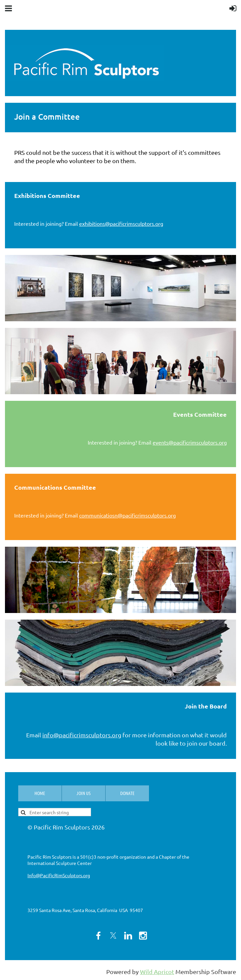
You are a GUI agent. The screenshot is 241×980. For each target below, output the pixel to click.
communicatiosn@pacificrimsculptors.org (127, 515)
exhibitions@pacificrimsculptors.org (121, 223)
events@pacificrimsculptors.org (190, 442)
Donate (127, 793)
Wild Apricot (157, 972)
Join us (84, 793)
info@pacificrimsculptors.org (82, 735)
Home (40, 793)
